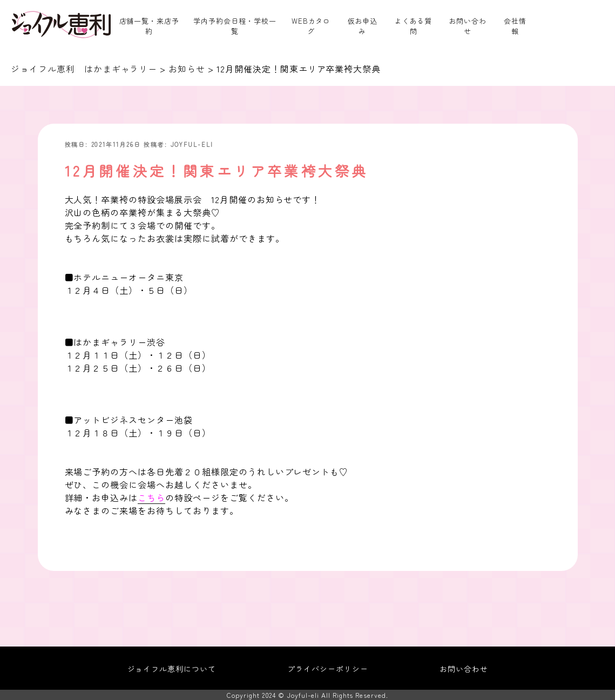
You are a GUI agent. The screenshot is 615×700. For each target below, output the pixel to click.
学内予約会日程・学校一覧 (235, 26)
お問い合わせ (468, 26)
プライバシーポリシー (328, 669)
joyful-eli (192, 144)
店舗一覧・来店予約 (150, 26)
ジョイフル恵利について (172, 669)
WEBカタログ (311, 26)
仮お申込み (363, 26)
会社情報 (515, 26)
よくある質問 (414, 26)
